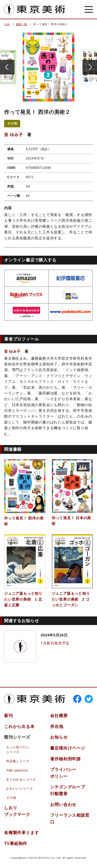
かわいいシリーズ (19, 789)
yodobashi (71, 312)
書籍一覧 (22, 24)
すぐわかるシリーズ (21, 780)
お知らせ (59, 737)
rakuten (26, 295)
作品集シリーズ (18, 761)
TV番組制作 (16, 843)
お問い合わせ (63, 805)
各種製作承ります (21, 833)
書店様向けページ (68, 748)
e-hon (71, 295)
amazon (26, 278)
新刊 (9, 716)
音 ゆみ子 (13, 135)
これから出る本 (19, 727)
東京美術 (35, 9)
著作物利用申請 (65, 759)
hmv (26, 312)
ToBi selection (17, 770)
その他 (12, 123)
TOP (7, 24)
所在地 (57, 727)
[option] (48, 67)
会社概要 (59, 716)
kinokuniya (71, 278)
